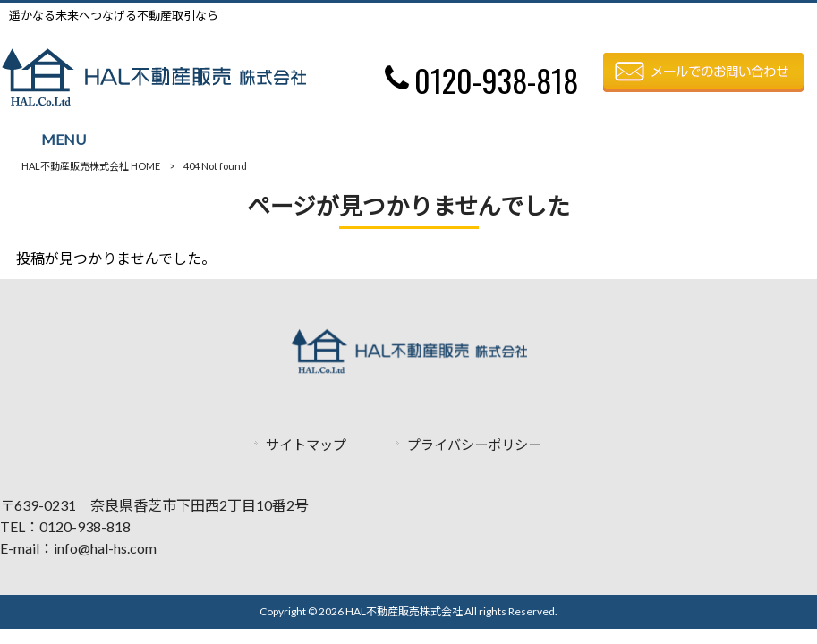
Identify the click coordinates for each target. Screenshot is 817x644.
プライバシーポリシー (474, 445)
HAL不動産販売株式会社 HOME (91, 166)
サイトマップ (306, 445)
